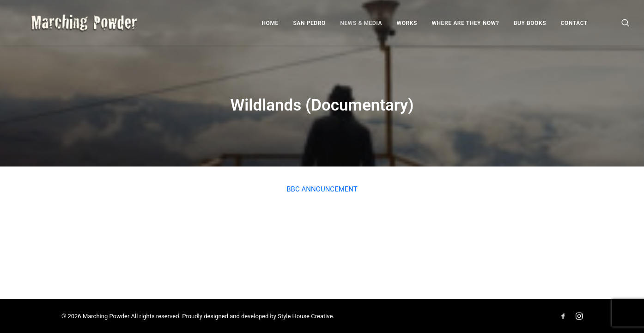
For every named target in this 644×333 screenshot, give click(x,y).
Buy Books (530, 27)
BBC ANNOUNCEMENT (322, 189)
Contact (574, 27)
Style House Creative (305, 316)
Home (270, 27)
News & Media (361, 27)
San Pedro (309, 27)
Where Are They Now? (465, 27)
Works (407, 27)
